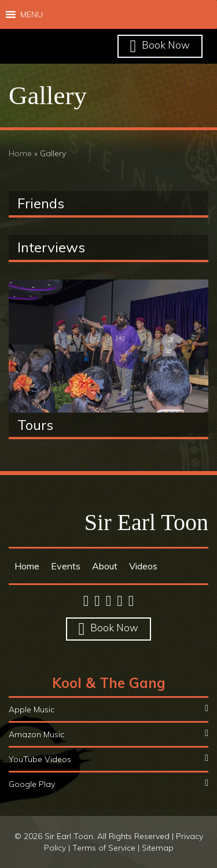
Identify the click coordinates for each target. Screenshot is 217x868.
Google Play (108, 784)
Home (20, 153)
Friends (41, 203)
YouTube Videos (108, 759)
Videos (143, 566)
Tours (35, 425)
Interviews (51, 247)
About (105, 566)
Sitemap (158, 848)
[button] (32, 14)
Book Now (160, 45)
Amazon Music (108, 734)
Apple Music (108, 709)
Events (66, 566)
